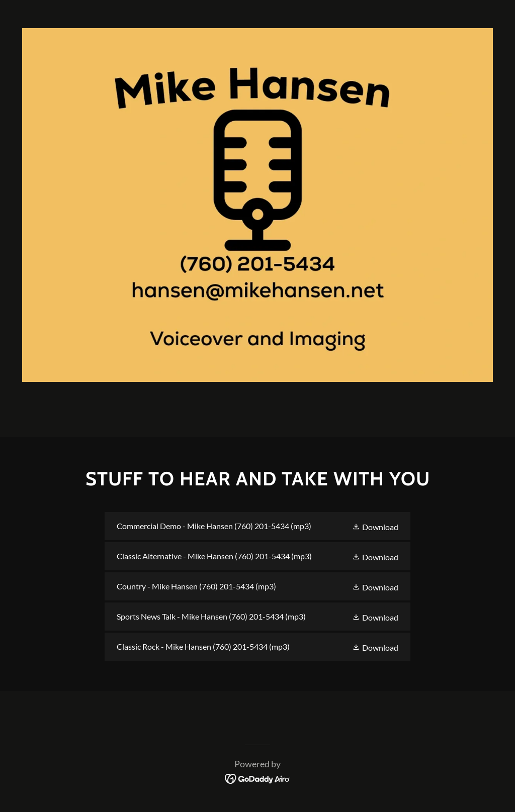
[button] (375, 526)
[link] (257, 526)
